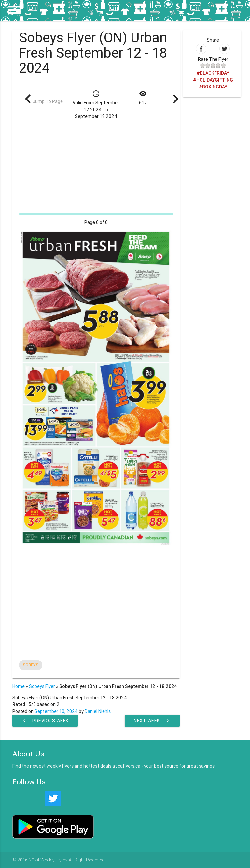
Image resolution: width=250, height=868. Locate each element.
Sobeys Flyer (42, 686)
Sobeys (31, 665)
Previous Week (45, 721)
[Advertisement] (96, 166)
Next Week (152, 721)
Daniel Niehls (98, 711)
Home (19, 686)
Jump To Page (48, 101)
